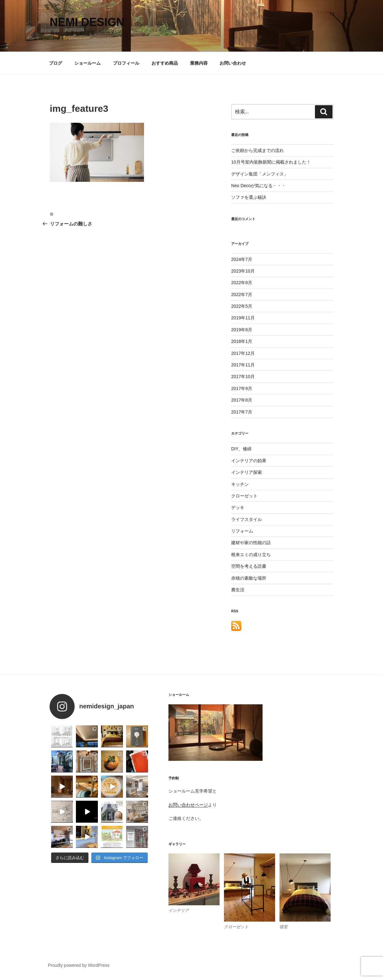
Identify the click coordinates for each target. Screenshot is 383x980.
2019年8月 (242, 330)
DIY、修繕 (241, 449)
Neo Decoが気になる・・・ (258, 186)
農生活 (238, 590)
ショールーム (88, 63)
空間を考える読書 (249, 566)
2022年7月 (242, 295)
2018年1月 (242, 341)
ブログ (56, 63)
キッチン (240, 484)
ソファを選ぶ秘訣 (249, 197)
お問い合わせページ (188, 805)
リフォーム (242, 531)
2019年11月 (243, 318)
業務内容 (199, 63)
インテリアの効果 (249, 461)
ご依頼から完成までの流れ (258, 150)
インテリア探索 (247, 472)
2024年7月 (242, 259)
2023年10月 (243, 271)
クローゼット (244, 496)
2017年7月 (242, 412)
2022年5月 (242, 306)
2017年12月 (243, 353)
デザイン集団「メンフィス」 (260, 174)
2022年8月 (242, 283)
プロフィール (126, 63)
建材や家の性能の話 (251, 543)
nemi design (87, 22)
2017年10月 (243, 376)
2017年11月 (243, 365)
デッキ (238, 507)
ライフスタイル (247, 519)
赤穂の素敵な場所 (249, 578)
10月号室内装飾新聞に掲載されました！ (271, 162)
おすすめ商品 (165, 63)
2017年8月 (242, 400)
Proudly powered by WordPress (79, 965)
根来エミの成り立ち (251, 555)
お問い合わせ (233, 63)
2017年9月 (242, 388)
